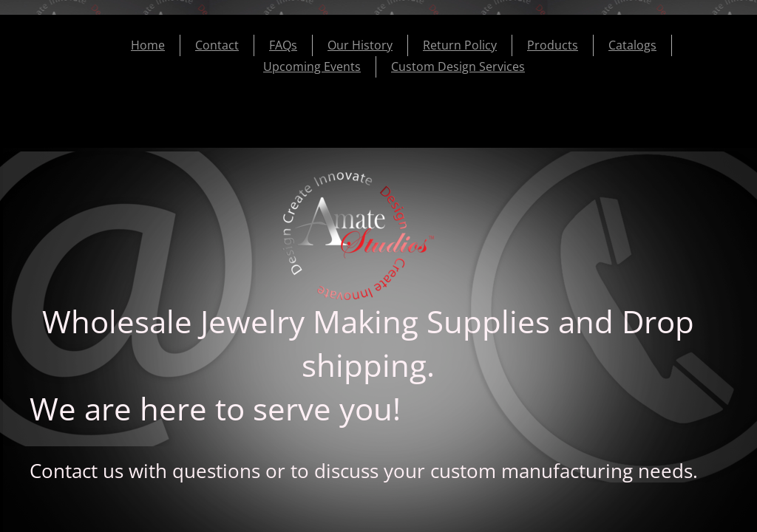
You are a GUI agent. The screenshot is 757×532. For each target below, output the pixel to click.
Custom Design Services (458, 66)
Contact (217, 45)
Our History (360, 45)
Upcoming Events (312, 66)
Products (553, 45)
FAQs (283, 45)
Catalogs (632, 45)
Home (148, 45)
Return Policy (460, 45)
